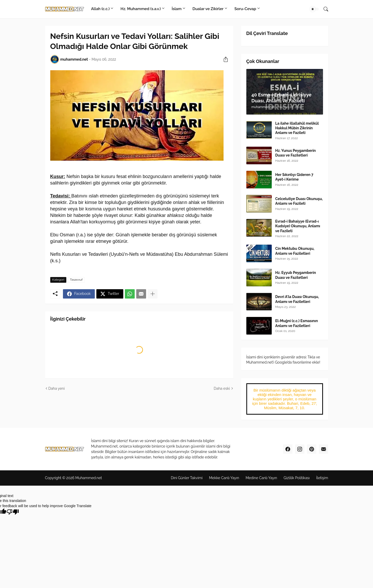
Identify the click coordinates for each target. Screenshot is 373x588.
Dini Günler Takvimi (187, 478)
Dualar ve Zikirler (208, 9)
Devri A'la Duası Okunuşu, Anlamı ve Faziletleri (297, 299)
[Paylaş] (224, 59)
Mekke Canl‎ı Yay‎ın (224, 478)
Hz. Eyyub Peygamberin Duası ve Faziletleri (296, 275)
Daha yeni (57, 388)
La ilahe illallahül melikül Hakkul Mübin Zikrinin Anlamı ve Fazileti (297, 128)
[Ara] (324, 9)
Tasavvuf (76, 280)
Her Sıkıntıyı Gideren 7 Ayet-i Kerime (294, 177)
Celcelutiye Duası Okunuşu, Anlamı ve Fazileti (299, 201)
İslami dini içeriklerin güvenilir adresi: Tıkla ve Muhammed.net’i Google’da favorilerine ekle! (283, 360)
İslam (177, 9)
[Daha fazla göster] (153, 294)
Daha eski (222, 388)
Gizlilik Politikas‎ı (297, 478)
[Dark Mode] (314, 9)
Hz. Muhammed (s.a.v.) (141, 9)
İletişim (322, 478)
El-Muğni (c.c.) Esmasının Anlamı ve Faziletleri (297, 323)
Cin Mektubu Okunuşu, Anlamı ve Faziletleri (295, 251)
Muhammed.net (89, 478)
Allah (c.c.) (101, 9)
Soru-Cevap (245, 9)
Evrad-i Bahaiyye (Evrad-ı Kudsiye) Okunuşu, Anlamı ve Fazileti (298, 226)
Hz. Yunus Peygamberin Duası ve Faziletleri (296, 153)
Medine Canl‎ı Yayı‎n (261, 478)
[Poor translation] (13, 512)
